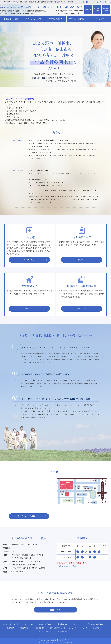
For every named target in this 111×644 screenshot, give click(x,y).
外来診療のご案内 (55, 19)
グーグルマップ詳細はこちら (29, 516)
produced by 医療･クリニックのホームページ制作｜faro (55, 642)
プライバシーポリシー (45, 632)
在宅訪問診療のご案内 (95, 624)
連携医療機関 (24, 628)
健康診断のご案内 (45, 624)
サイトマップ (94, 2)
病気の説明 (11, 628)
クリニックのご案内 (27, 624)
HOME (85, 2)
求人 (109, 2)
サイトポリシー (63, 632)
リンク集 (103, 2)
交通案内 (88, 9)
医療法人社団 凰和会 (26, 8)
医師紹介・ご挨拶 (9, 624)
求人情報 (96, 628)
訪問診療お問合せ (106, 9)
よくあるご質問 (97, 9)
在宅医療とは (78, 624)
